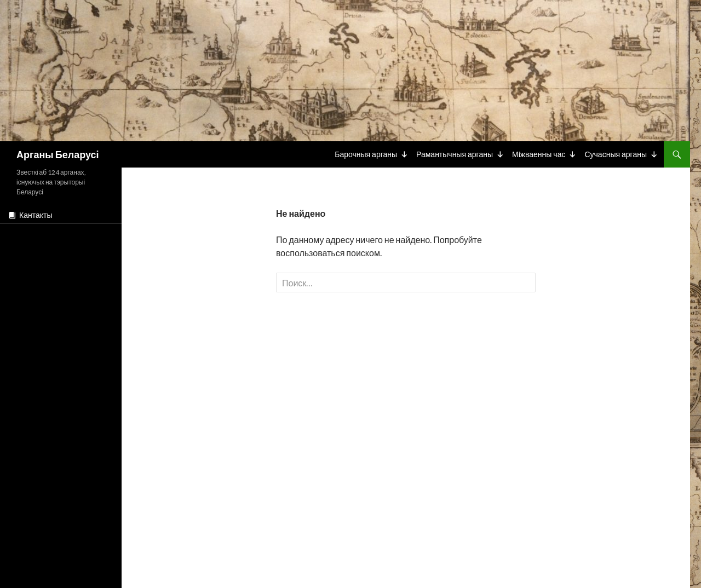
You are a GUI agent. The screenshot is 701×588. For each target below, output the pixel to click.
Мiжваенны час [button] (539, 154)
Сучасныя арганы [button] (616, 154)
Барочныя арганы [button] (366, 154)
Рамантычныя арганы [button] (455, 154)
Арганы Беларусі (58, 154)
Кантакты (36, 215)
